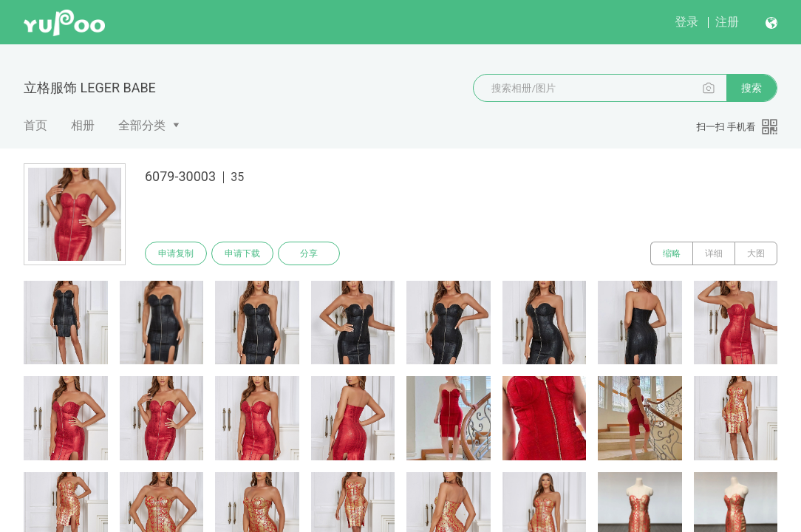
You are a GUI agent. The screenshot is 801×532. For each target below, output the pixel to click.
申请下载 (242, 253)
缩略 (672, 253)
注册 (727, 22)
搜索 (751, 88)
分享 (309, 253)
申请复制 (176, 253)
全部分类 (142, 125)
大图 (756, 253)
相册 (83, 125)
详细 (714, 253)
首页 (35, 125)
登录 (686, 22)
